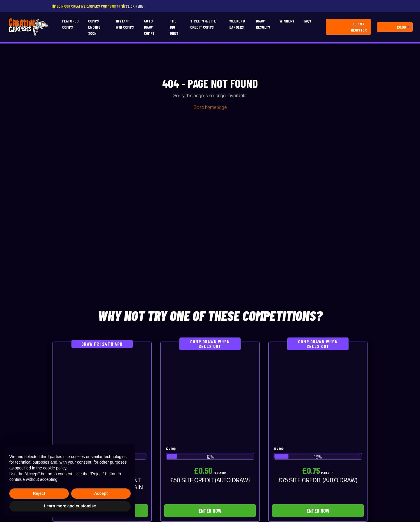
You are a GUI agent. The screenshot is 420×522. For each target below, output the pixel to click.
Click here (137, 6)
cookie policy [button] (55, 468)
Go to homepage (210, 108)
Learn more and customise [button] (70, 506)
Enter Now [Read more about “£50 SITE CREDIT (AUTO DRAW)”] (210, 511)
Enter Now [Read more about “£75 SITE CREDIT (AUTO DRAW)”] (318, 511)
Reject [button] (39, 493)
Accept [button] (101, 493)
